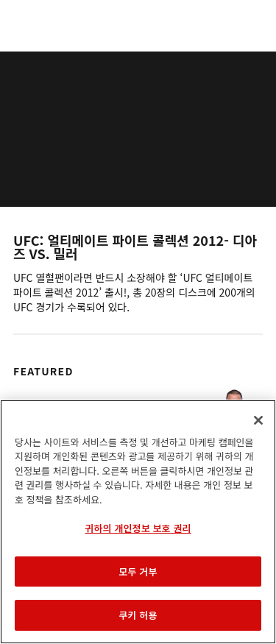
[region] (138, 522)
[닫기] (258, 420)
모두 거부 (138, 572)
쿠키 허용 (138, 615)
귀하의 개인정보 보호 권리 (138, 528)
